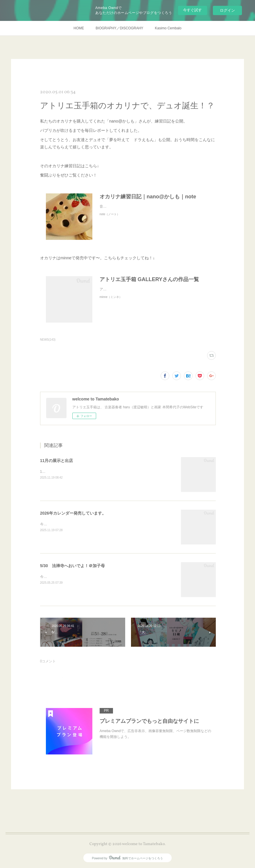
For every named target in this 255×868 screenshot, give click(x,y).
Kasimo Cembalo (168, 28)
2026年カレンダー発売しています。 (73, 513)
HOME (79, 28)
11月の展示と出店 (57, 461)
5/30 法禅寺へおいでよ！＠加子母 (72, 566)
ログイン (227, 10)
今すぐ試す (192, 10)
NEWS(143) (48, 340)
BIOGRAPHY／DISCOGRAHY (119, 28)
